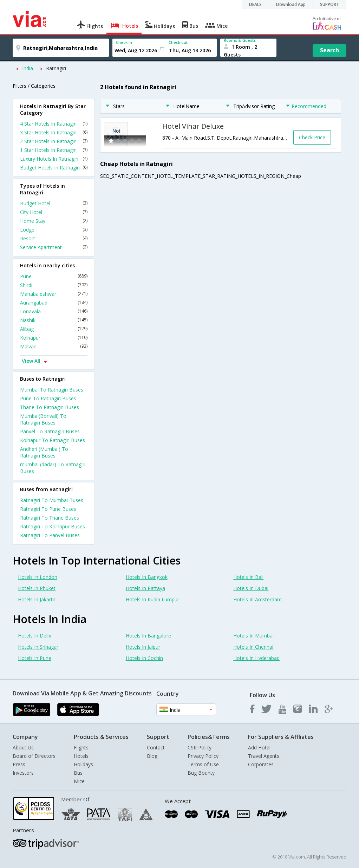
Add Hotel (259, 747)
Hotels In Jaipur (143, 647)
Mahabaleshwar (54, 294)
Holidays (83, 764)
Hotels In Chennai (253, 647)
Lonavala (54, 311)
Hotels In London (38, 577)
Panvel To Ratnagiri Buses (50, 431)
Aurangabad (54, 303)
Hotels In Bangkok (147, 577)
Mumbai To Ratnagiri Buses (52, 390)
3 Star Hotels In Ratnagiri (54, 132)
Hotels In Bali (248, 577)
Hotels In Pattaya (145, 588)
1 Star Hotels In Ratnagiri (54, 150)
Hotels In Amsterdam (257, 599)
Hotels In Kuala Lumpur (152, 599)
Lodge (54, 230)
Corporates (261, 764)
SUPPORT (329, 4)
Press (19, 764)
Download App (291, 4)
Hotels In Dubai (251, 588)
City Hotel (54, 212)
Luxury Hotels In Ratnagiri (54, 159)
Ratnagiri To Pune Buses (48, 509)
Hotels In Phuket (37, 588)
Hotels (81, 756)
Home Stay (54, 221)
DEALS (255, 4)
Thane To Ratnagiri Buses (50, 407)
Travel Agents (264, 756)
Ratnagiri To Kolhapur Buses (53, 526)
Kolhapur (54, 338)
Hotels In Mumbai (253, 636)
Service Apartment (54, 247)
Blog (152, 756)
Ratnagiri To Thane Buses (50, 518)
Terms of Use (203, 764)
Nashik (54, 320)
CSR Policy (200, 747)
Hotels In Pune (35, 658)
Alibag (54, 329)
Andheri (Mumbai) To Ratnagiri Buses (44, 452)
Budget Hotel (54, 203)
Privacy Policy (203, 756)
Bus (78, 773)
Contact (156, 747)
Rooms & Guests (240, 40)
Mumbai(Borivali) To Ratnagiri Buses (43, 419)
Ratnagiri (56, 68)
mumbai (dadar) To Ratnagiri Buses (53, 468)
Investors (23, 773)
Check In (124, 42)
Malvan (54, 346)
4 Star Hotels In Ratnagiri (54, 124)
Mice (79, 781)
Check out (178, 42)
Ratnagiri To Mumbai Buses (52, 500)
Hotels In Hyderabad (256, 658)
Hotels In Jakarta (37, 599)
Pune (54, 276)
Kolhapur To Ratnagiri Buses (53, 440)
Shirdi (54, 285)
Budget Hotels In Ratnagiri (54, 168)
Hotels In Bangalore (148, 636)
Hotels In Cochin (144, 658)
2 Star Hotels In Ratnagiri (54, 141)
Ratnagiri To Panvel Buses (50, 535)
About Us (23, 747)
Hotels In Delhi (35, 636)
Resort (54, 238)
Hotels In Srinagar (38, 647)
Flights (81, 747)
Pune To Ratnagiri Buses (48, 398)
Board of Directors (34, 756)
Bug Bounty (201, 773)
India (28, 68)
